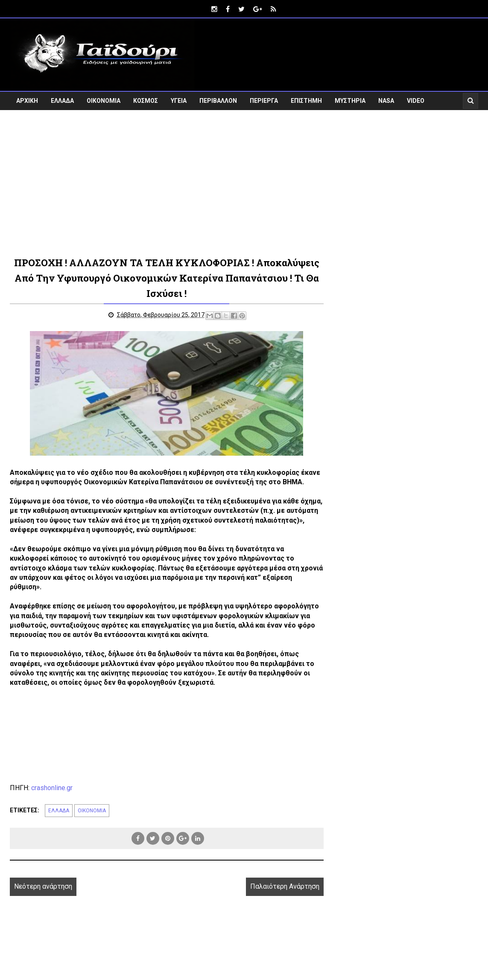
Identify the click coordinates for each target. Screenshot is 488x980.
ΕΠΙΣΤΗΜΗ (306, 101)
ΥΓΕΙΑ (179, 101)
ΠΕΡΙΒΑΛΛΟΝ (218, 101)
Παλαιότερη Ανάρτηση (285, 886)
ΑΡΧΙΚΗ (27, 101)
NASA (386, 101)
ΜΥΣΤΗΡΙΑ (350, 101)
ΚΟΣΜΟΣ (146, 101)
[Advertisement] (244, 183)
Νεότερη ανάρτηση (43, 886)
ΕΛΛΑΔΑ (62, 101)
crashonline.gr (52, 788)
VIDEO (416, 101)
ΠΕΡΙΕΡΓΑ (264, 101)
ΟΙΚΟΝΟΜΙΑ (104, 101)
